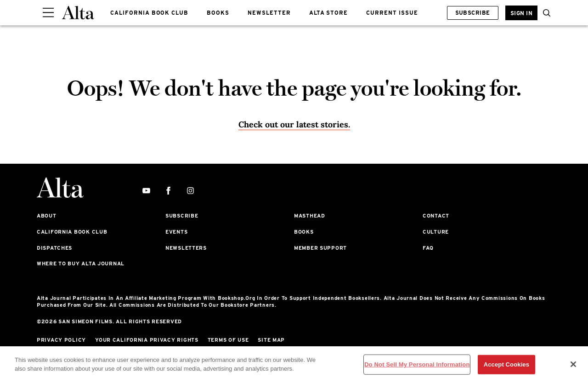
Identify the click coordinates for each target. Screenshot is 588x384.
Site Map (271, 340)
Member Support (320, 248)
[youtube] (146, 191)
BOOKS (218, 13)
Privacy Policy (61, 340)
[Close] (573, 364)
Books (304, 232)
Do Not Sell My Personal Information (417, 364)
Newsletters (186, 248)
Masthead (310, 216)
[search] (544, 13)
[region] (294, 365)
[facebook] (168, 191)
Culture (436, 232)
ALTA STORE (329, 13)
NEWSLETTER (269, 13)
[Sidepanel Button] (48, 13)
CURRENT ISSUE (392, 13)
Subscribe (473, 13)
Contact (436, 216)
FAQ (428, 248)
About (47, 216)
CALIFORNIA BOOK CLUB (149, 13)
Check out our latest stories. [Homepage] (294, 124)
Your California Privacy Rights (147, 340)
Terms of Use (228, 340)
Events (176, 232)
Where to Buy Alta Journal (81, 264)
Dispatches (54, 248)
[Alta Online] (78, 13)
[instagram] (190, 191)
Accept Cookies (506, 364)
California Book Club (72, 232)
